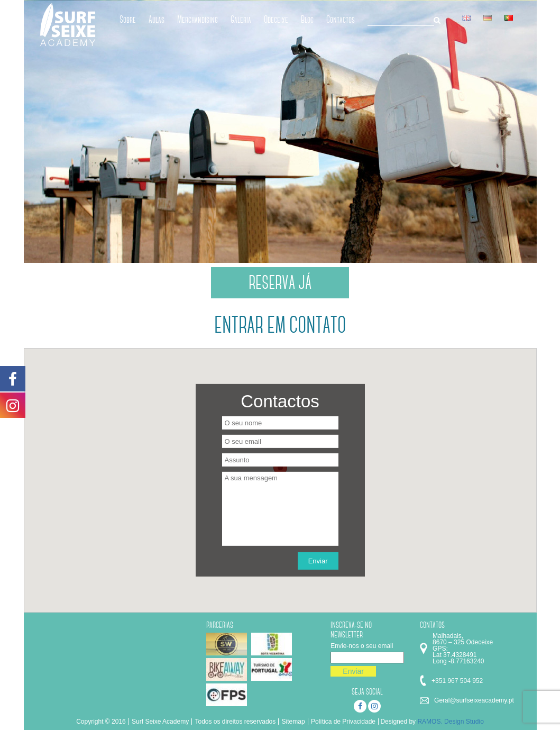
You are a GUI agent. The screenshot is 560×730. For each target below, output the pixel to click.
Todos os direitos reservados (235, 722)
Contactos (341, 19)
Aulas (157, 19)
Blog (307, 19)
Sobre (128, 19)
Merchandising (198, 19)
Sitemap (293, 722)
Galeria (241, 19)
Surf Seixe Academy (160, 722)
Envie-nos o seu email (362, 646)
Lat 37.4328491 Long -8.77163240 (458, 658)
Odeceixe (276, 19)
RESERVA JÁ (280, 282)
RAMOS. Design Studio (450, 722)
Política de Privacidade (343, 722)
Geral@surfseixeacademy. (471, 700)
